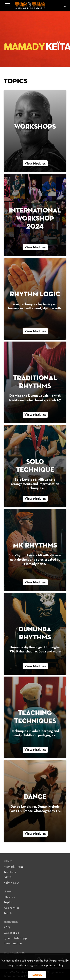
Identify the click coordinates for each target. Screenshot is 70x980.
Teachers (10, 872)
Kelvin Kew (11, 883)
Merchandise (13, 944)
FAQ (7, 928)
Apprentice (12, 908)
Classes (9, 897)
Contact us (11, 933)
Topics (8, 903)
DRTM (8, 877)
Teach (8, 913)
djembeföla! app (15, 938)
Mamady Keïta (14, 867)
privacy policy (55, 965)
